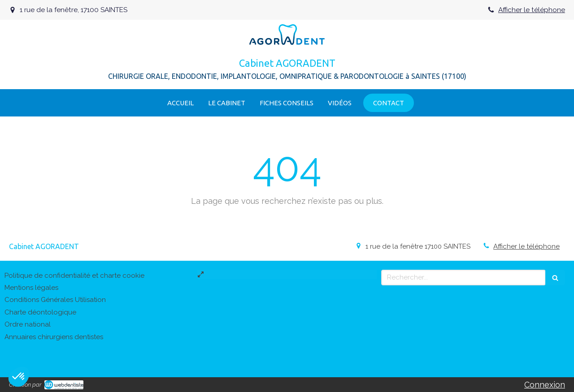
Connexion (545, 385)
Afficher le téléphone (532, 10)
